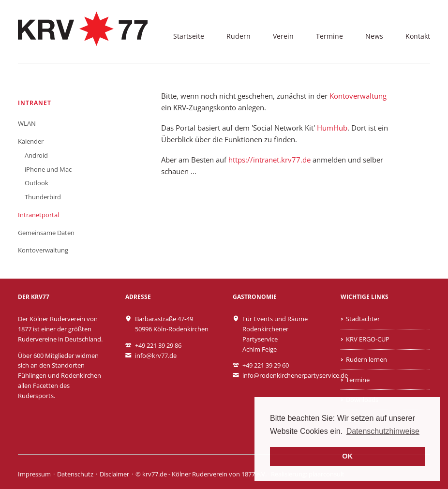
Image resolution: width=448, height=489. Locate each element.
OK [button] (347, 456)
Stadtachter (363, 319)
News (374, 36)
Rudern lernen (366, 359)
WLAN (27, 123)
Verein (283, 36)
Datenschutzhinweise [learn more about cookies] (383, 431)
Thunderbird (43, 197)
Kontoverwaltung (358, 96)
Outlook (37, 183)
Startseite (189, 36)
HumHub (332, 128)
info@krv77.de (156, 356)
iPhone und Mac (48, 169)
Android (36, 155)
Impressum (34, 474)
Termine (329, 36)
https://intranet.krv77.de (269, 160)
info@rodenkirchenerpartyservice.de (295, 375)
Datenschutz (75, 474)
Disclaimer (114, 474)
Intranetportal (38, 215)
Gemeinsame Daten (46, 233)
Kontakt (418, 36)
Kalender (31, 141)
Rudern (239, 36)
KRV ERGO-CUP (368, 339)
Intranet (35, 103)
